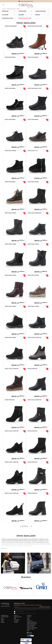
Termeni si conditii (30, 626)
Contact (28, 620)
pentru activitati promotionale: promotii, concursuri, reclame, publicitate (26, 613)
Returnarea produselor (31, 625)
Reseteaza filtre (25, 18)
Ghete (18, 9)
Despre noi (16, 615)
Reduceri (3, 622)
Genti (2, 618)
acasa (4, 9)
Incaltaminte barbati (5, 617)
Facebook (30, 632)
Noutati (2, 621)
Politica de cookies (31, 629)
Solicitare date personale (32, 624)
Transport (16, 622)
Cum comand (17, 620)
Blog (15, 618)
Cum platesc (16, 621)
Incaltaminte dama (11, 9)
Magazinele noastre (18, 617)
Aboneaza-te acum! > (45, 607)
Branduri (3, 620)
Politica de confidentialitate (32, 628)
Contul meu (29, 615)
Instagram (30, 634)
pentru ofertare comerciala (19, 611)
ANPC (28, 630)
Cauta (28, 618)
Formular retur (30, 621)
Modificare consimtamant (32, 622)
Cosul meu (29, 617)
